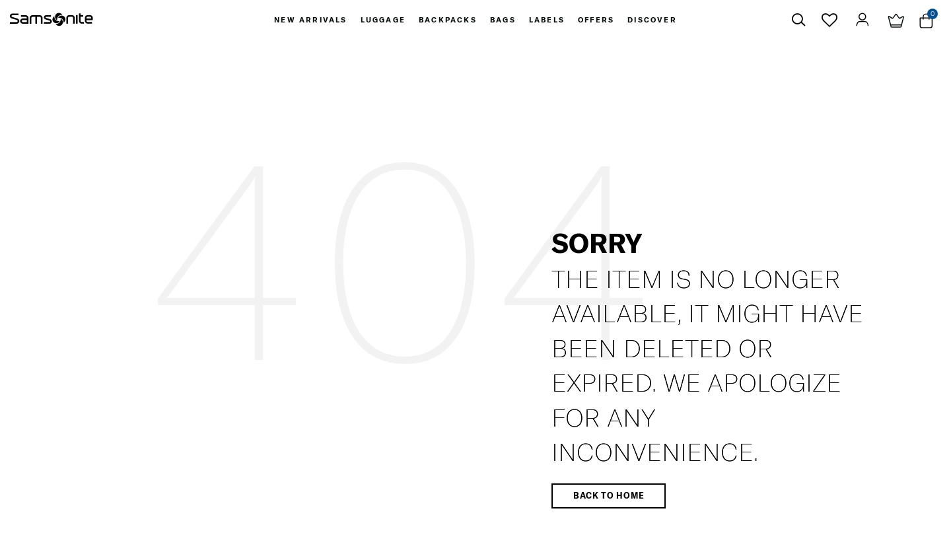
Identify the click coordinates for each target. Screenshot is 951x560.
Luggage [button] (383, 20)
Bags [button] (503, 20)
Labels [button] (547, 20)
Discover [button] (652, 20)
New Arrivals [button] (310, 20)
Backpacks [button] (448, 20)
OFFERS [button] (596, 20)
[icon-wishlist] (830, 20)
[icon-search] (798, 20)
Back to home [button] (609, 495)
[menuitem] (310, 20)
